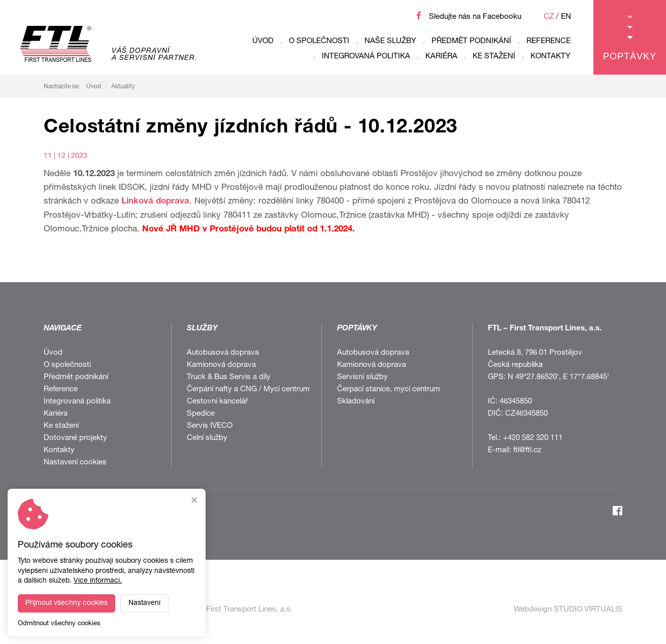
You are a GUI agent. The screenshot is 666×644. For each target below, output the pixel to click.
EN (566, 17)
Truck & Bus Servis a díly (229, 377)
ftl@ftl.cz (527, 450)
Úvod (263, 41)
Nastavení (144, 603)
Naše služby (390, 41)
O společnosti (319, 41)
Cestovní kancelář (217, 402)
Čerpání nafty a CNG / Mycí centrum (248, 389)
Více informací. (98, 581)
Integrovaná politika (366, 57)
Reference (548, 41)
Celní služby (207, 438)
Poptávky (630, 39)
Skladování (356, 402)
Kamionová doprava (221, 365)
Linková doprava (155, 202)
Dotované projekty (75, 438)
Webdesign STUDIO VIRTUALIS (568, 610)
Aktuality (123, 87)
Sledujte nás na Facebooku (475, 17)
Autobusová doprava (223, 353)
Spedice (201, 414)
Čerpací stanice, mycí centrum (389, 389)
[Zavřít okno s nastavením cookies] (194, 502)
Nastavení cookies (75, 463)
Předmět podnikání (471, 41)
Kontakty (551, 57)
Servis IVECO (210, 426)
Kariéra (441, 57)
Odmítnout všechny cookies (59, 624)
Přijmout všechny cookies (66, 603)
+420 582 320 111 (533, 438)
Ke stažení (494, 57)
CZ (549, 17)
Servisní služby (362, 377)
